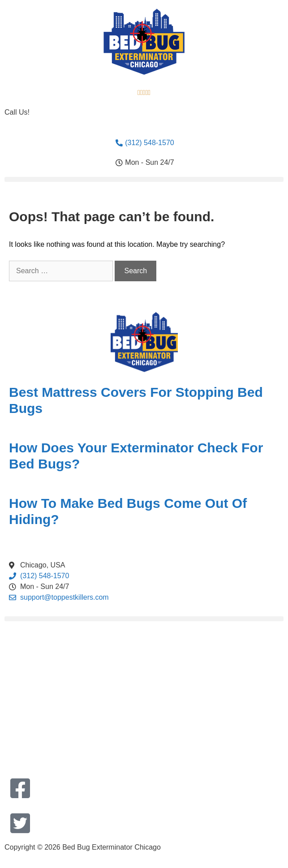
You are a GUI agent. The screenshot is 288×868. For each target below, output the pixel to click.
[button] (144, 179)
